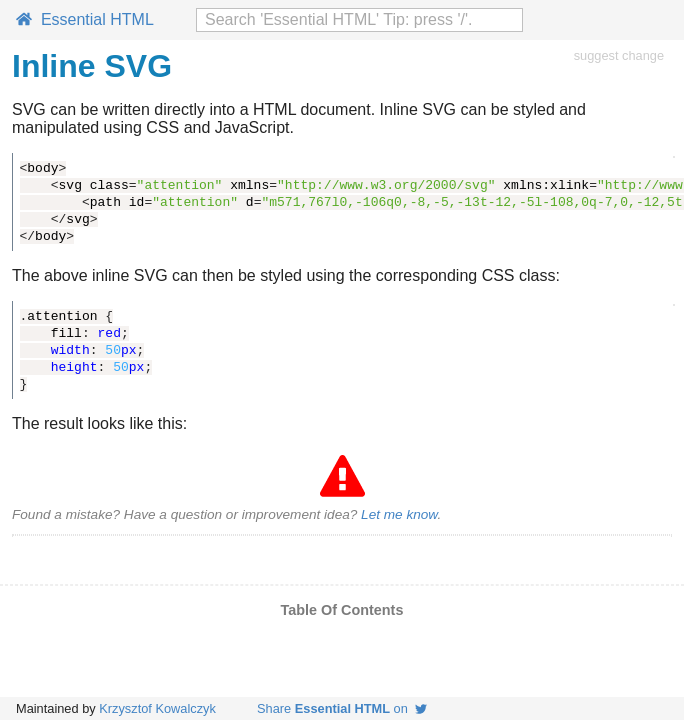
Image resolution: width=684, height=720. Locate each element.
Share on (342, 708)
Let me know (399, 514)
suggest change (619, 55)
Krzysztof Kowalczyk (157, 708)
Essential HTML (85, 19)
